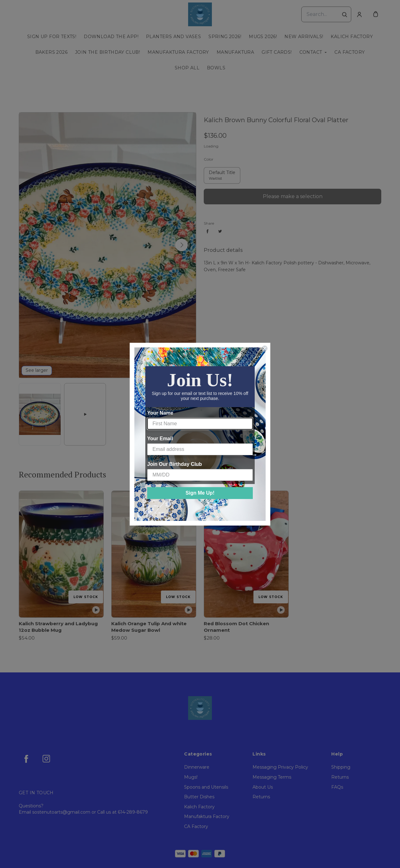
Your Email (160, 439)
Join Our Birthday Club (175, 464)
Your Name (160, 413)
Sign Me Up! (200, 493)
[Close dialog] (265, 348)
